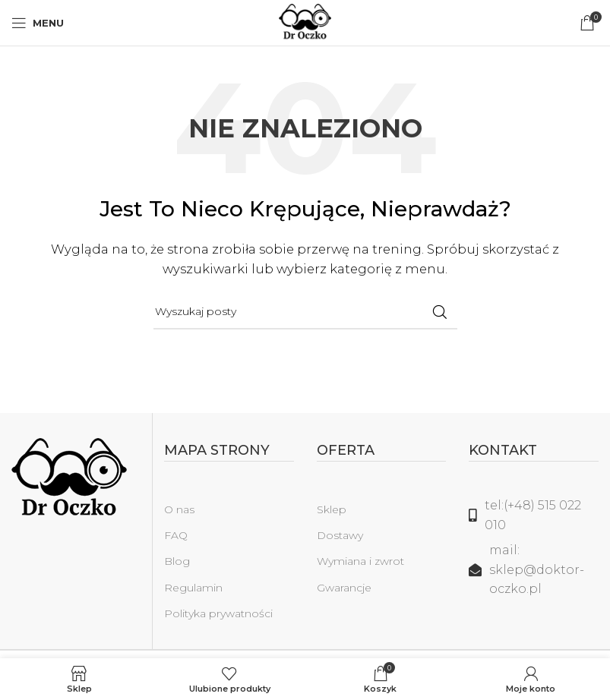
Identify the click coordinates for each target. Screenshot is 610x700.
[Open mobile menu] (38, 23)
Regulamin (193, 588)
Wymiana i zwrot (360, 561)
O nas (179, 509)
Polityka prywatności (218, 613)
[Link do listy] (534, 515)
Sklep (332, 509)
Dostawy (340, 535)
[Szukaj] (305, 312)
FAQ (176, 535)
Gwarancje (344, 588)
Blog (177, 561)
